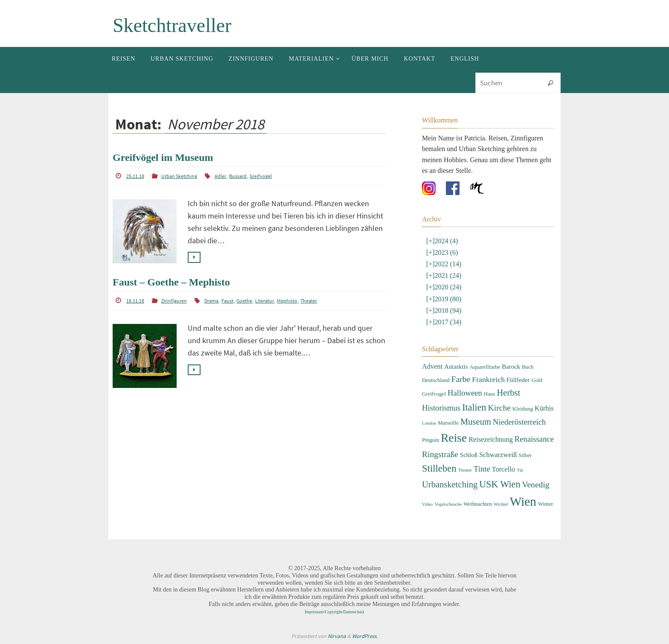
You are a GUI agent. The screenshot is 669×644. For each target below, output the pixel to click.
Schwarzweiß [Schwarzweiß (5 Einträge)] (498, 455)
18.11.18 (135, 301)
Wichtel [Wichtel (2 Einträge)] (501, 504)
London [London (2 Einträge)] (429, 423)
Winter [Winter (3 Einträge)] (545, 504)
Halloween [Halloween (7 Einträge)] (465, 393)
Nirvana (337, 636)
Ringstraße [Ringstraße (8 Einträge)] (440, 454)
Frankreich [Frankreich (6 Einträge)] (488, 379)
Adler (220, 176)
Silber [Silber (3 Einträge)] (525, 455)
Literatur (265, 301)
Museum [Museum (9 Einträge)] (476, 422)
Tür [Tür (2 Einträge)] (520, 470)
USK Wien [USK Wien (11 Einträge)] (500, 484)
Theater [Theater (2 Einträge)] (465, 470)
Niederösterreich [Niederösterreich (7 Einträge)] (519, 422)
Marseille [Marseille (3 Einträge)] (448, 423)
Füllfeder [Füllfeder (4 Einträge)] (518, 380)
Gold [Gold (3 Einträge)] (537, 380)
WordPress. (365, 636)
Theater (309, 301)
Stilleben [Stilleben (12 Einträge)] (439, 468)
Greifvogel (261, 176)
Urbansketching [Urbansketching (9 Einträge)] (450, 484)
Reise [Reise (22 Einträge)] (454, 438)
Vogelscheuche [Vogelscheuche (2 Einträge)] (448, 504)
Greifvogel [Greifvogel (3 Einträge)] (434, 394)
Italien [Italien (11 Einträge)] (474, 407)
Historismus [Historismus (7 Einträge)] (441, 408)
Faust (227, 301)
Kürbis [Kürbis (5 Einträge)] (544, 408)
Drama (211, 301)
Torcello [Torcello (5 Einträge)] (503, 469)
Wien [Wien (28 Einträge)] (523, 501)
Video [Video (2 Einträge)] (427, 504)
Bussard (238, 176)
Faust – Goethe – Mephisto (171, 282)
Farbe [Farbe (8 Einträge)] (461, 379)
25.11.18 (135, 176)
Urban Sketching (179, 176)
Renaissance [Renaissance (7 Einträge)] (534, 439)
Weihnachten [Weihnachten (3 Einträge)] (478, 504)
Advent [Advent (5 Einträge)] (432, 366)
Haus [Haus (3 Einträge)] (490, 394)
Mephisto (287, 301)
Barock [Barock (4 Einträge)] (511, 367)
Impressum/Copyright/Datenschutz (334, 612)
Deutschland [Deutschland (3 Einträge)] (436, 380)
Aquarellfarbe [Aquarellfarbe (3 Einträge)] (485, 367)
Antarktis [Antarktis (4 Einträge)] (456, 367)
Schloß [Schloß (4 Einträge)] (469, 455)
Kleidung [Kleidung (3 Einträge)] (523, 409)
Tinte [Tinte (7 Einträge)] (482, 469)
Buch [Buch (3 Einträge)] (528, 367)
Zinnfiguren (174, 301)
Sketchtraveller (172, 25)
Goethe (244, 301)
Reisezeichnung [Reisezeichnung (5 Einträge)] (491, 439)
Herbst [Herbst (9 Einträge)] (508, 393)
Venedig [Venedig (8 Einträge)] (535, 485)
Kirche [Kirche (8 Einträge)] (499, 408)
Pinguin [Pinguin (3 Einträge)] (430, 440)
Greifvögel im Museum (163, 157)
